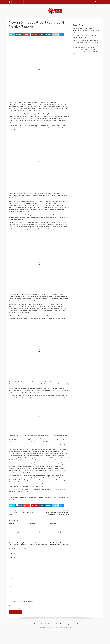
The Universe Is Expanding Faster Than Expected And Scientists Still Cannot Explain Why (18, 544)
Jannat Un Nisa (13, 30)
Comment (12, 557)
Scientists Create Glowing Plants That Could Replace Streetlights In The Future (39, 544)
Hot (41, 624)
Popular (47, 624)
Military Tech (65, 2)
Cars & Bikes (29, 2)
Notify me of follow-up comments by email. (22, 602)
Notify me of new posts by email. (19, 608)
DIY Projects (77, 2)
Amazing (12, 523)
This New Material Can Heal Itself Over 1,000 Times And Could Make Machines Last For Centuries (59, 544)
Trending (34, 624)
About (55, 624)
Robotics (40, 2)
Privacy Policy (64, 624)
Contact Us (75, 624)
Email (11, 586)
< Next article (13, 549)
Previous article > (22, 549)
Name (11, 579)
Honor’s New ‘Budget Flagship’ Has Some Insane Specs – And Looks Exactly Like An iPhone (85, 52)
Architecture (52, 2)
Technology (18, 2)
